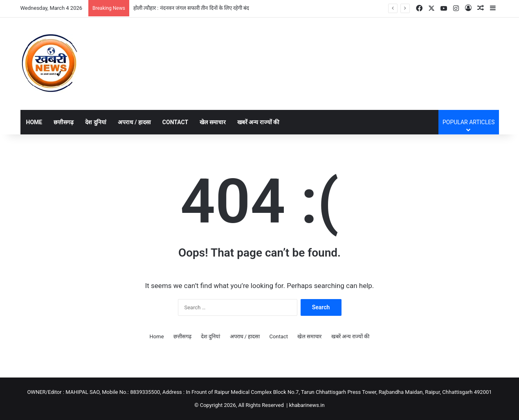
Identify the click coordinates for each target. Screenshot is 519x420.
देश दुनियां (95, 122)
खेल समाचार (212, 122)
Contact (175, 122)
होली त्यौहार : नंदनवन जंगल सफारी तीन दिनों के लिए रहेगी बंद (191, 8)
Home (34, 122)
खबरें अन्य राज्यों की (258, 122)
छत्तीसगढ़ (64, 122)
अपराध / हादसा (134, 122)
